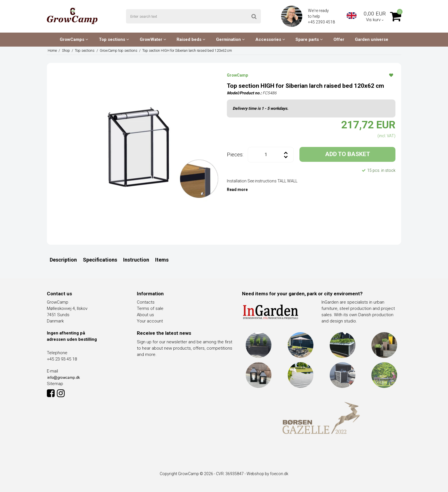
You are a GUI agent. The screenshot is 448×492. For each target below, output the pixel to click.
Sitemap (55, 384)
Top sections (114, 39)
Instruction (136, 260)
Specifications (100, 260)
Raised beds (191, 39)
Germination (230, 39)
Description (63, 260)
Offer (339, 39)
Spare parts (309, 39)
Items (162, 260)
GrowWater (153, 39)
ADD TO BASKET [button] (348, 154)
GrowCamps (74, 39)
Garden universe (372, 39)
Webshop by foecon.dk (267, 474)
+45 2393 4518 (322, 22)
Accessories (270, 39)
